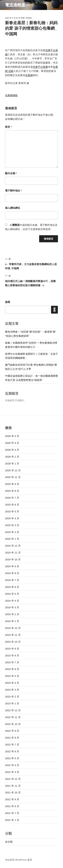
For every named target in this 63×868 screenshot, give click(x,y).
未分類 (9, 842)
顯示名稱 (11, 173)
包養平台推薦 (40, 67)
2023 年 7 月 (12, 662)
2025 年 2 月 (12, 532)
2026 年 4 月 (12, 443)
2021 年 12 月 (13, 779)
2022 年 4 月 (12, 765)
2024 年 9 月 (12, 566)
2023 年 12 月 (13, 628)
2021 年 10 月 (13, 792)
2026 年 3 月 (12, 450)
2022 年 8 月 (12, 738)
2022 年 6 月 (12, 751)
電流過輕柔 (15, 5)
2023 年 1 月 (12, 703)
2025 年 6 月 (12, 505)
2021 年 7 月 (12, 813)
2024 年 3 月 (12, 607)
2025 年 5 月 (12, 511)
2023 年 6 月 (12, 669)
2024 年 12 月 (13, 546)
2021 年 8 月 (12, 806)
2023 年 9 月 (12, 649)
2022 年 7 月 (12, 745)
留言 (8, 127)
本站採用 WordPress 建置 (19, 860)
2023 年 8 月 (12, 655)
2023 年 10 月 (13, 642)
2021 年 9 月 (12, 799)
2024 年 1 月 (12, 621)
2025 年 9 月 (12, 484)
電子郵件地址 (13, 191)
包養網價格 (11, 95)
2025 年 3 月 (12, 525)
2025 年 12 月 (13, 470)
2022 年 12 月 (13, 710)
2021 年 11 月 (13, 786)
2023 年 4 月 (12, 683)
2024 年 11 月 (13, 553)
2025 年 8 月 (12, 491)
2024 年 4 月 (12, 601)
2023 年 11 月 (13, 635)
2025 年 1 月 (12, 539)
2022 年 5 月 (12, 758)
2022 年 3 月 (12, 772)
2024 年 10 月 (13, 559)
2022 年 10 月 (13, 724)
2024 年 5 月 (12, 594)
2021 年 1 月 (12, 820)
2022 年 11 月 (13, 717)
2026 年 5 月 (12, 436)
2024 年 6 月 (12, 587)
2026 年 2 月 (12, 457)
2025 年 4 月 (12, 518)
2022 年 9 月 (12, 731)
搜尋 (8, 302)
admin (29, 18)
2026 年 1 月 (12, 464)
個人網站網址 (13, 208)
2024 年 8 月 (12, 573)
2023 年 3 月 (12, 690)
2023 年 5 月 (12, 676)
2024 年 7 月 (12, 580)
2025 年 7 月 (12, 498)
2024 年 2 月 (12, 614)
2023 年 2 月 (12, 697)
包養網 (29, 75)
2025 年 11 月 (13, 477)
